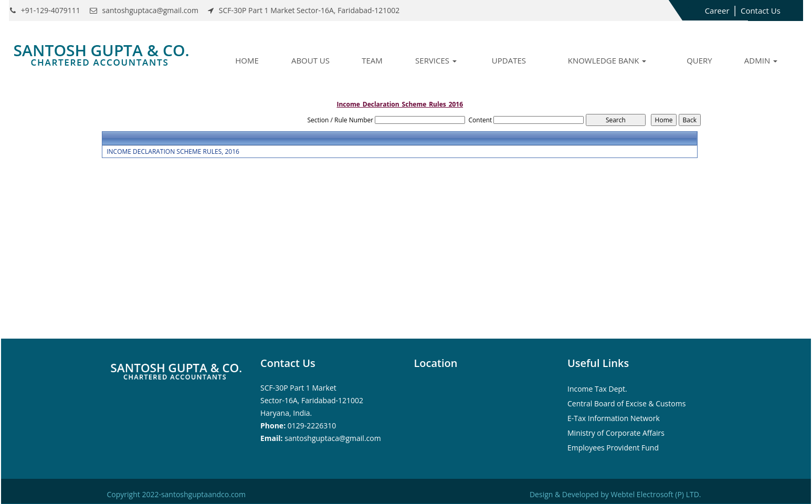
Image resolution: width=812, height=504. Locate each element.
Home (247, 60)
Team (372, 60)
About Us (310, 60)
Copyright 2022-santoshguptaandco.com (176, 494)
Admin (761, 60)
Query (699, 60)
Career (717, 10)
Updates (509, 60)
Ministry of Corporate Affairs (616, 433)
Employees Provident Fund (613, 448)
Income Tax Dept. (597, 389)
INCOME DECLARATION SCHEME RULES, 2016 (173, 152)
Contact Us (761, 10)
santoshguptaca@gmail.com (333, 438)
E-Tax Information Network (614, 418)
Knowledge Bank (607, 60)
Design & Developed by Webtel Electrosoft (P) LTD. (615, 494)
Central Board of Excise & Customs (626, 403)
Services (436, 60)
